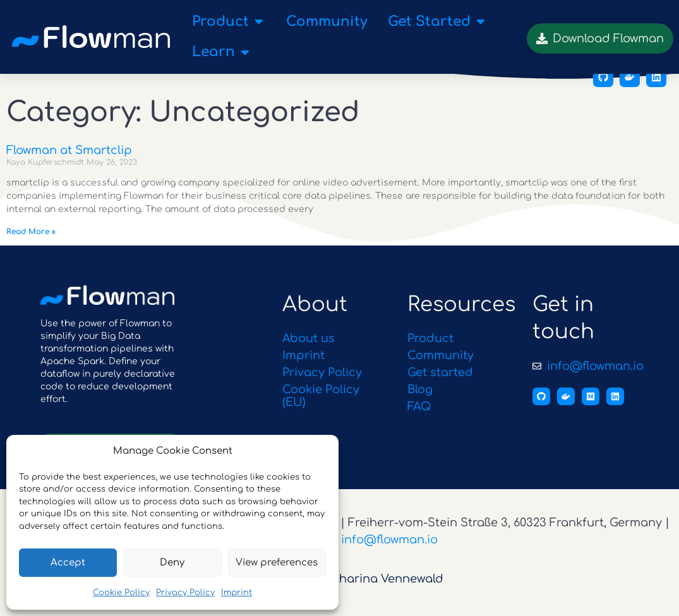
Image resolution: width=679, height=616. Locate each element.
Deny (172, 563)
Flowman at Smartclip (69, 163)
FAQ (420, 418)
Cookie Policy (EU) (321, 408)
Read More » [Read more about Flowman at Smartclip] (31, 244)
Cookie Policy (121, 593)
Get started (440, 385)
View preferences (277, 563)
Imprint (237, 593)
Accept (68, 563)
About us (309, 352)
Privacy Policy (185, 593)
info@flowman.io (389, 553)
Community (441, 369)
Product (430, 352)
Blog (420, 402)
